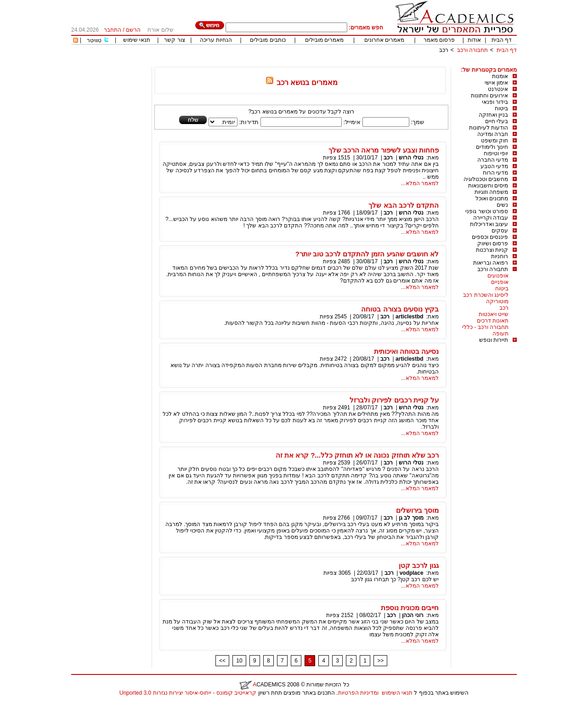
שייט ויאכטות (494, 314)
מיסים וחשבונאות (488, 186)
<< (222, 661)
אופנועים (498, 276)
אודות (474, 40)
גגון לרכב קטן (419, 565)
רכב (444, 50)
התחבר (113, 30)
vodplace (412, 573)
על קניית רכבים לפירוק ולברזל (394, 400)
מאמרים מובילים (324, 40)
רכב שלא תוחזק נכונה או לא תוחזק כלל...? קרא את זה (357, 455)
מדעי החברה (493, 160)
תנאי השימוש (397, 693)
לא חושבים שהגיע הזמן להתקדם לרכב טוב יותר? (367, 254)
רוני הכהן (413, 615)
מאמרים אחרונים (384, 40)
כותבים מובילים (268, 40)
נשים (502, 205)
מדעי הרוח (495, 173)
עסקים (500, 231)
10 (239, 661)
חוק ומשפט (495, 141)
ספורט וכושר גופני (487, 211)
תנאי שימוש (137, 40)
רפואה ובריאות (491, 263)
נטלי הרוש (410, 158)
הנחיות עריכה (216, 40)
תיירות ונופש (494, 340)
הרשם (133, 30)
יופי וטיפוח (496, 153)
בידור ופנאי (495, 102)
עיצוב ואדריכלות (489, 224)
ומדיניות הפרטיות (358, 693)
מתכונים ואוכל (492, 198)
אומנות (500, 76)
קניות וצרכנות (492, 250)
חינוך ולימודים (492, 147)
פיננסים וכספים (490, 237)
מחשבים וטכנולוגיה (486, 179)
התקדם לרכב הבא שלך (404, 205)
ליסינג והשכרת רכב (486, 295)
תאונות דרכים (493, 321)
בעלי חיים (497, 121)
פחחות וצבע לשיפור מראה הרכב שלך (384, 150)
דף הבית (502, 40)
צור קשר (174, 40)
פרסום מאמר (439, 40)
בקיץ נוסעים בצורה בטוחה (400, 309)
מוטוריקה (497, 301)
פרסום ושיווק (493, 244)
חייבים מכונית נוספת (410, 608)
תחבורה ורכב (472, 50)
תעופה (500, 334)
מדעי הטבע (494, 166)
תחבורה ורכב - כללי (485, 327)
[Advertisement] (350, 63)
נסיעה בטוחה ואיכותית (406, 351)
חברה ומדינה (493, 134)
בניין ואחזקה (493, 115)
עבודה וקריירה (491, 218)
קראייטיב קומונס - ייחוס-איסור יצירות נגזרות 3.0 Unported (188, 693)
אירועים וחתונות (489, 96)
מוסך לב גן (411, 518)
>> (380, 661)
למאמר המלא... (420, 183)
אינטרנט (498, 89)
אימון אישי (496, 83)
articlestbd (410, 317)
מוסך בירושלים (417, 510)
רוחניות (500, 256)
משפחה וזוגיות (491, 192)
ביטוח (501, 108)
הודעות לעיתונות (489, 128)
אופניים (500, 282)
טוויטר (94, 40)
